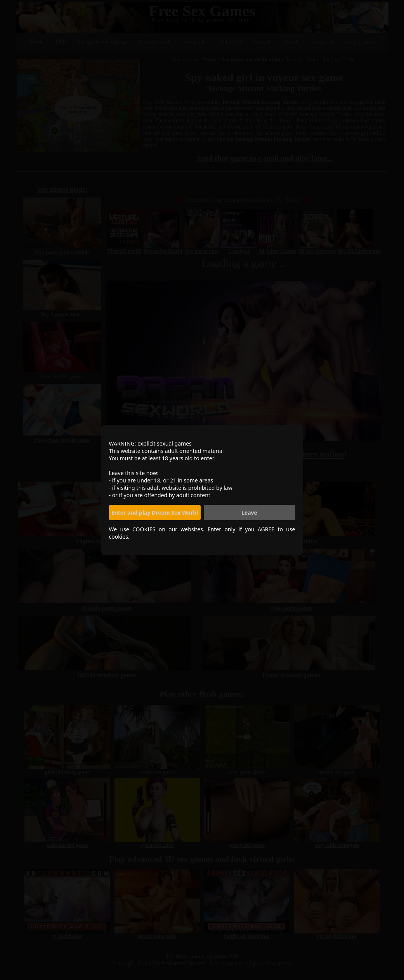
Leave (249, 513)
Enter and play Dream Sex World (155, 513)
